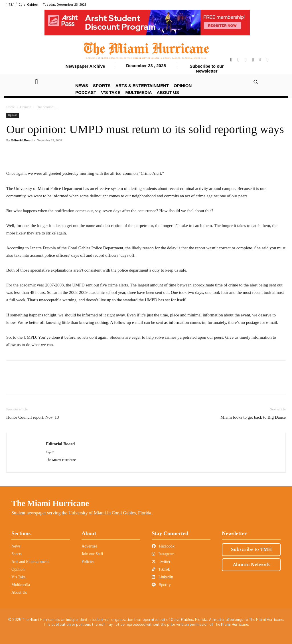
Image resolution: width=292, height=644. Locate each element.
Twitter (161, 562)
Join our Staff (92, 554)
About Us (19, 592)
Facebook (163, 546)
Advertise (89, 546)
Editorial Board (22, 140)
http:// (50, 452)
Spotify (161, 585)
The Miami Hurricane (50, 503)
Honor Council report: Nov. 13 (33, 417)
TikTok (161, 569)
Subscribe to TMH (251, 549)
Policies (88, 562)
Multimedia (21, 585)
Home (10, 107)
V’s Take (19, 577)
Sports (17, 554)
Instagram (163, 554)
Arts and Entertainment (30, 562)
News (16, 546)
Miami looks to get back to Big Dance (253, 417)
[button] (255, 82)
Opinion (26, 107)
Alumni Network (251, 565)
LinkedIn (162, 577)
